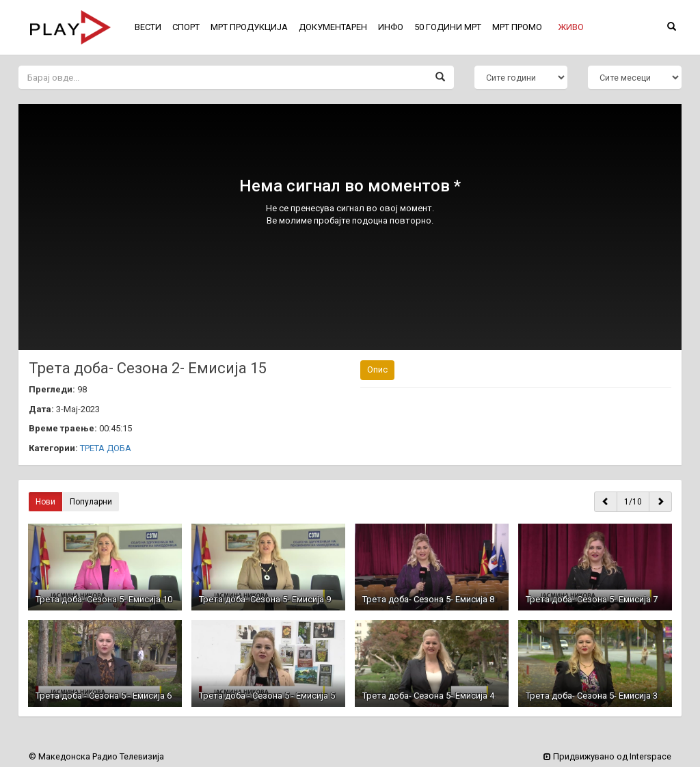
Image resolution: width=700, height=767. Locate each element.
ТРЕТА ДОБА (106, 448)
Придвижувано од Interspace (607, 756)
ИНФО (391, 27)
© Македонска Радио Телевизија (96, 756)
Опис (377, 369)
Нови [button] (45, 502)
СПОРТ (186, 27)
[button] (571, 27)
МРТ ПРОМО (517, 27)
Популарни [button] (91, 502)
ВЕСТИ (148, 27)
